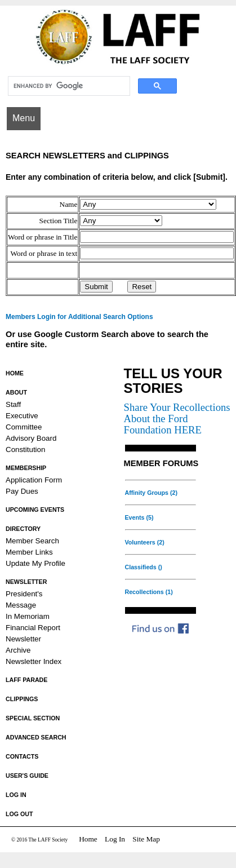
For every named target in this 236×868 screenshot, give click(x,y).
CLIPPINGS (22, 699)
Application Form (34, 480)
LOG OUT (19, 814)
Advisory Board (31, 438)
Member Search (32, 541)
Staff (13, 404)
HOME (15, 373)
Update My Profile (35, 563)
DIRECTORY (23, 529)
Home (88, 839)
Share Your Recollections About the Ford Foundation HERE (177, 418)
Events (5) (139, 517)
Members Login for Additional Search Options (79, 317)
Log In (115, 839)
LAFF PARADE (26, 680)
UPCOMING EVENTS (35, 510)
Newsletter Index (34, 661)
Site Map (146, 839)
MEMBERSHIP (26, 468)
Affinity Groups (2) (152, 493)
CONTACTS (22, 756)
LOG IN (16, 795)
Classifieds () (144, 567)
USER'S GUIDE (27, 776)
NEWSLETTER (26, 582)
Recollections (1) (149, 592)
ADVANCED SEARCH (36, 737)
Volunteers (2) (145, 542)
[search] (68, 86)
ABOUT (16, 392)
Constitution (25, 449)
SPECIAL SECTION (33, 718)
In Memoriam (28, 616)
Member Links (29, 552)
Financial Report (33, 628)
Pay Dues (22, 491)
